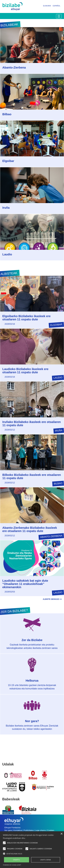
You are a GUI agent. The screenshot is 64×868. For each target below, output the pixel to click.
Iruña (6, 208)
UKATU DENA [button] (46, 860)
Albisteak (9, 273)
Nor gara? (32, 721)
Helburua (32, 681)
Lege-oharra (40, 830)
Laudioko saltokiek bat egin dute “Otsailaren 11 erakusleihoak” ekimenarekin (25, 584)
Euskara (47, 6)
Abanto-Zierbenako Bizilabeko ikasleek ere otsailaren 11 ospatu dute (30, 529)
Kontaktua (18, 830)
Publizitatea (29, 830)
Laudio (7, 254)
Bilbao (7, 114)
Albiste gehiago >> (52, 599)
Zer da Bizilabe (32, 640)
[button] (32, 853)
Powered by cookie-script (12, 865)
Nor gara (8, 830)
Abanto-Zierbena (14, 67)
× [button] (61, 834)
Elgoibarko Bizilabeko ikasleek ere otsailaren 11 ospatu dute (26, 318)
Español (57, 6)
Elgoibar (8, 161)
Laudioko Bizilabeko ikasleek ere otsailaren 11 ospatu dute (25, 371)
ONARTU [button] (16, 860)
